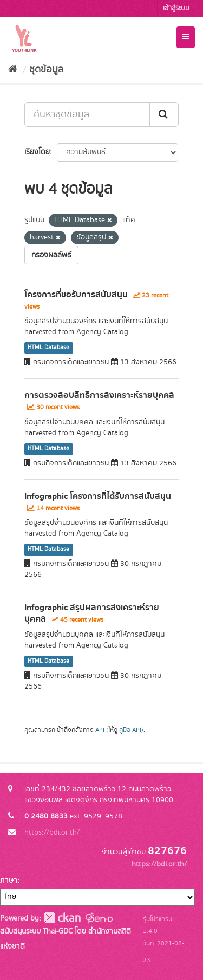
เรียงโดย (37, 152)
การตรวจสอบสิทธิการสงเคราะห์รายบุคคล (99, 395)
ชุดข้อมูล (46, 70)
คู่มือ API (130, 730)
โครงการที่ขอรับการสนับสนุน (76, 295)
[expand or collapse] (186, 37)
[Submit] (164, 115)
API (100, 730)
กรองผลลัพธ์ (51, 255)
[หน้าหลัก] (13, 70)
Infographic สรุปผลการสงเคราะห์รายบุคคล (92, 613)
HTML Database (48, 348)
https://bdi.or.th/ (52, 832)
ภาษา (9, 881)
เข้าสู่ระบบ (176, 8)
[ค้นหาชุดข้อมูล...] (87, 115)
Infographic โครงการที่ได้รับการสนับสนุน (98, 496)
